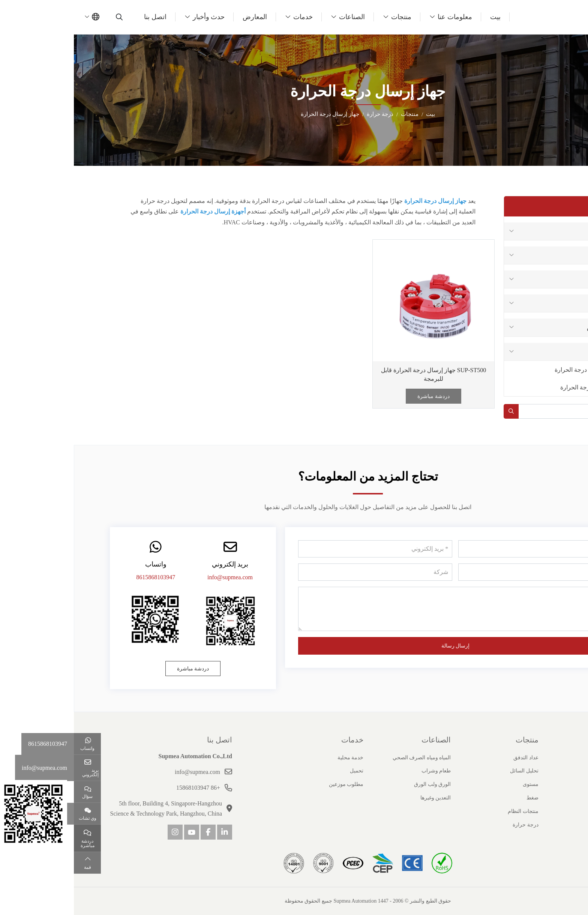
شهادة (545, 784)
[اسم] (462, 549)
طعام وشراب (362, 771)
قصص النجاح (538, 798)
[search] (46, 17)
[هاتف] (462, 572)
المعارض (181, 17)
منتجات (327, 17)
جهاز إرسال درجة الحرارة (517, 387)
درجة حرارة (534, 352)
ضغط (542, 303)
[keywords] (498, 411)
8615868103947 (82, 577)
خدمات (229, 17)
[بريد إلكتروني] (301, 549)
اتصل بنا (81, 17)
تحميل (283, 771)
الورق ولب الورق (358, 784)
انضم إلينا (542, 811)
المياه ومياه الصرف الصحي (348, 758)
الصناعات (278, 17)
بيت (421, 17)
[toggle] (438, 231)
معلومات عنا (381, 17)
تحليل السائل (533, 255)
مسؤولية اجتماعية (533, 825)
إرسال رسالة (382, 646)
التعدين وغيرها (362, 798)
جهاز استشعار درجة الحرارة (515, 370)
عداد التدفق (534, 231)
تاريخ (547, 771)
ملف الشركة (538, 758)
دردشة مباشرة (360, 396)
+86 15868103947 (124, 788)
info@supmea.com (156, 577)
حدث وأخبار (135, 17)
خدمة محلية (277, 758)
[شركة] (301, 572)
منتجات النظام (531, 327)
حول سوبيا (536, 740)
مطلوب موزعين (272, 784)
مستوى (539, 279)
